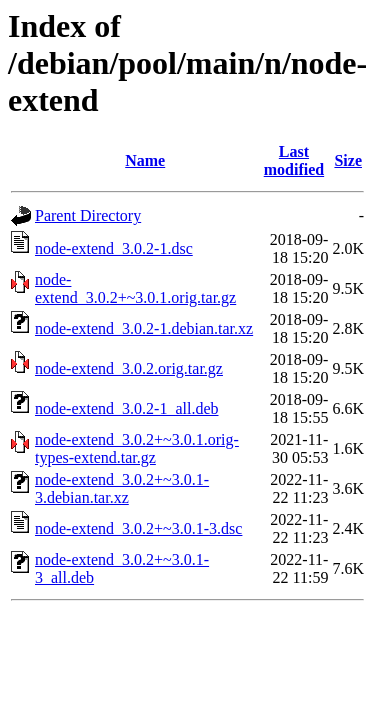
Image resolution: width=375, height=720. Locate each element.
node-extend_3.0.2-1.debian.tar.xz (144, 328)
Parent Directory (88, 215)
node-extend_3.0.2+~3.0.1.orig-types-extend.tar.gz (137, 448)
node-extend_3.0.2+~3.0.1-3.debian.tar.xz (122, 488)
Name (145, 160)
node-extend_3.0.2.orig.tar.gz (129, 368)
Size (348, 160)
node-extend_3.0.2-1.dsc (114, 248)
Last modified (294, 160)
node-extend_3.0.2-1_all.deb (127, 408)
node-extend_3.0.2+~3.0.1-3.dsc (138, 528)
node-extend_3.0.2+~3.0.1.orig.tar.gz (135, 288)
